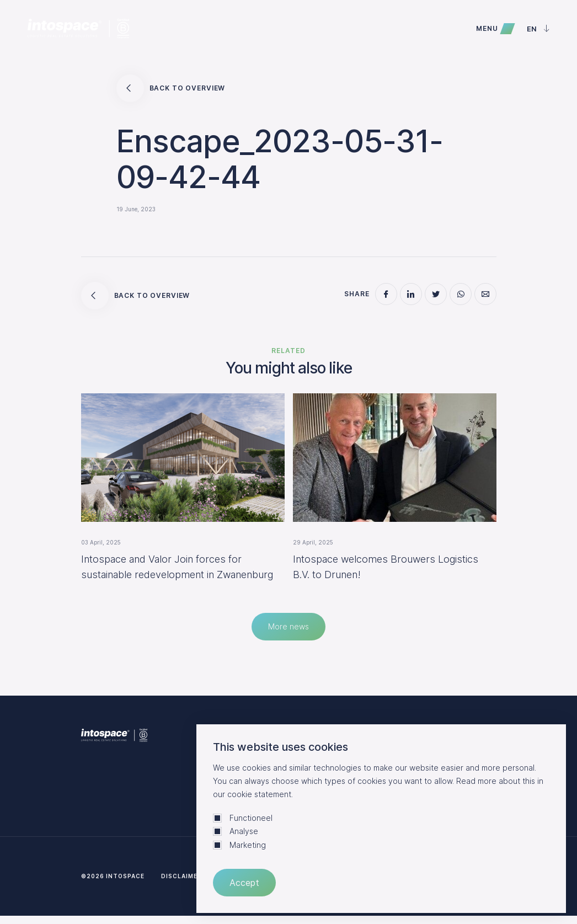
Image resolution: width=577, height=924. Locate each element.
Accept (244, 883)
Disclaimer (181, 876)
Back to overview (171, 88)
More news (288, 626)
